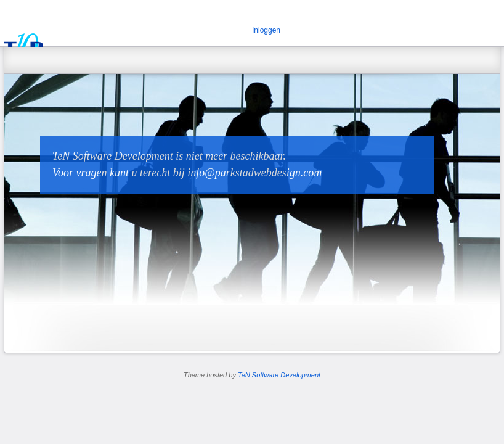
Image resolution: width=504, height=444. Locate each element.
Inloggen (266, 30)
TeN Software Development (279, 375)
